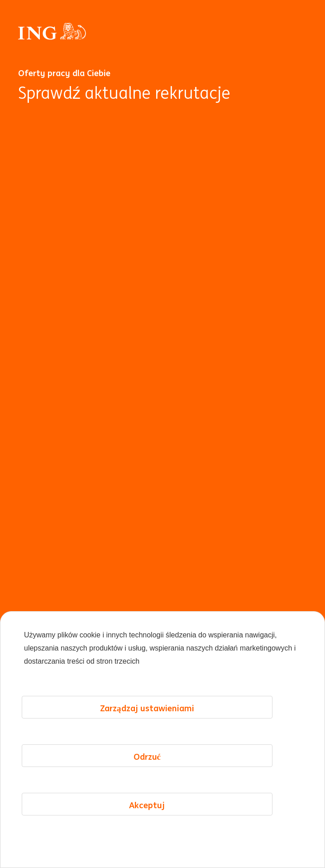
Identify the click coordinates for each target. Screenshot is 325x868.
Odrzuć (147, 757)
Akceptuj (147, 805)
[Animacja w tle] (162, 482)
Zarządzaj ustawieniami (147, 708)
